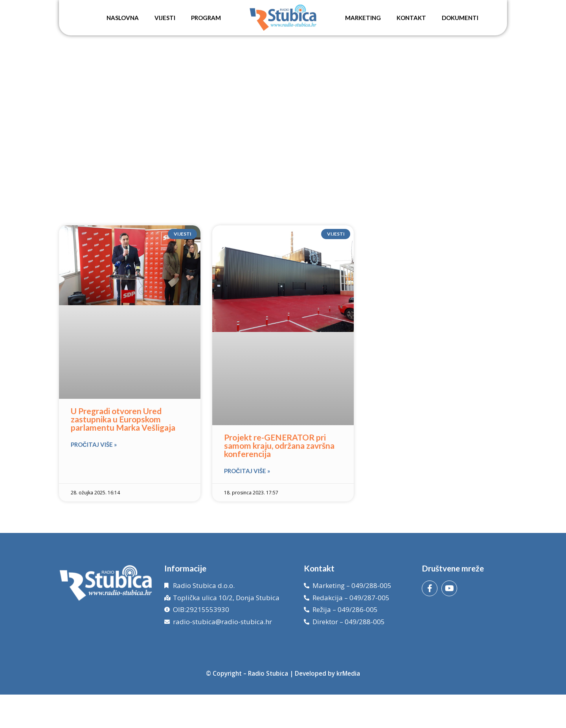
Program (206, 18)
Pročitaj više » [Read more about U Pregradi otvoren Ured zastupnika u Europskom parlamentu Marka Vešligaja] (94, 444)
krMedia (348, 673)
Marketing (363, 18)
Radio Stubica (268, 673)
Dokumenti (460, 18)
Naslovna (123, 18)
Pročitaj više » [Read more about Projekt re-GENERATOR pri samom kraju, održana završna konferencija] (247, 471)
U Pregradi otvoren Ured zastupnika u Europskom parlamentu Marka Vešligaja (123, 419)
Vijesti (165, 18)
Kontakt (411, 18)
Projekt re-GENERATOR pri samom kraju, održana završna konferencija (279, 445)
